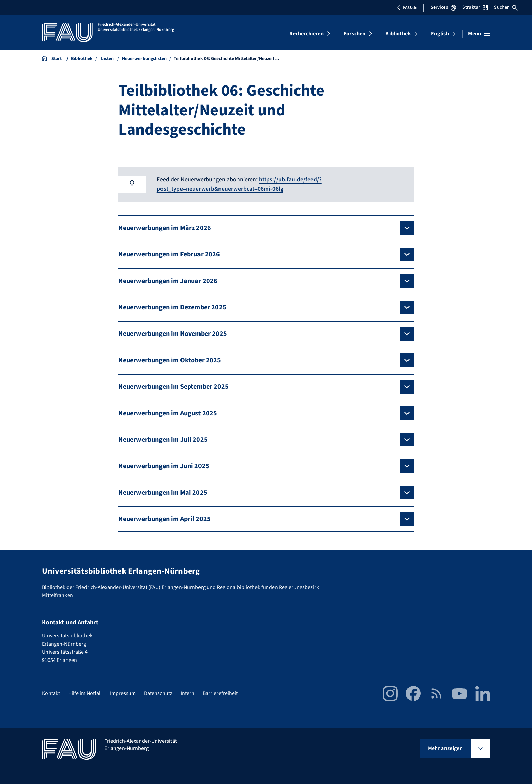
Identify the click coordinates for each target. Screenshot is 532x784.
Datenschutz (158, 693)
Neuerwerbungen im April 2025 (165, 519)
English (440, 34)
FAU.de (407, 8)
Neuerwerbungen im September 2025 (174, 386)
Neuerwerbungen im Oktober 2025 (170, 360)
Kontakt (51, 693)
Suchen (506, 7)
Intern (187, 693)
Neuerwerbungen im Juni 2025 (164, 466)
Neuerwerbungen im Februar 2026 (169, 254)
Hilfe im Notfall (85, 693)
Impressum (123, 693)
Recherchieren (307, 34)
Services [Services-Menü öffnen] (443, 7)
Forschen (355, 34)
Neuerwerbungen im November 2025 (173, 333)
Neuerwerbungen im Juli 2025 (163, 439)
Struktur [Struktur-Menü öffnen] (475, 7)
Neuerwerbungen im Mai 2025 (163, 492)
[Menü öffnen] (479, 34)
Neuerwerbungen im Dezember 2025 (172, 307)
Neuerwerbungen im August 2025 (168, 413)
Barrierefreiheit (220, 693)
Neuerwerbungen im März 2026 (165, 228)
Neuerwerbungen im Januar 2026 (168, 281)
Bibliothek (398, 34)
